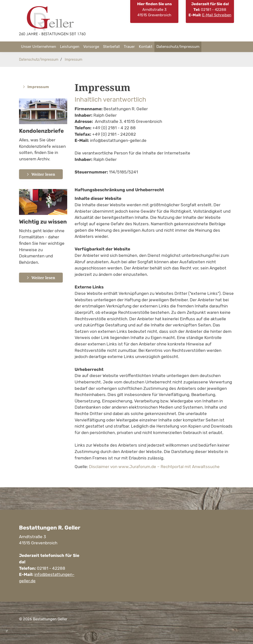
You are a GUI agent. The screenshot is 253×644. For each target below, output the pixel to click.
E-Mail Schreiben (217, 15)
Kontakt (146, 47)
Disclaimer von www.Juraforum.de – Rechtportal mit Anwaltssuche (154, 467)
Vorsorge (91, 47)
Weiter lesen (43, 174)
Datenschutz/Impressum (178, 47)
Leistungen (70, 47)
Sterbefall (111, 47)
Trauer (129, 47)
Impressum (74, 59)
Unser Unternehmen (39, 47)
